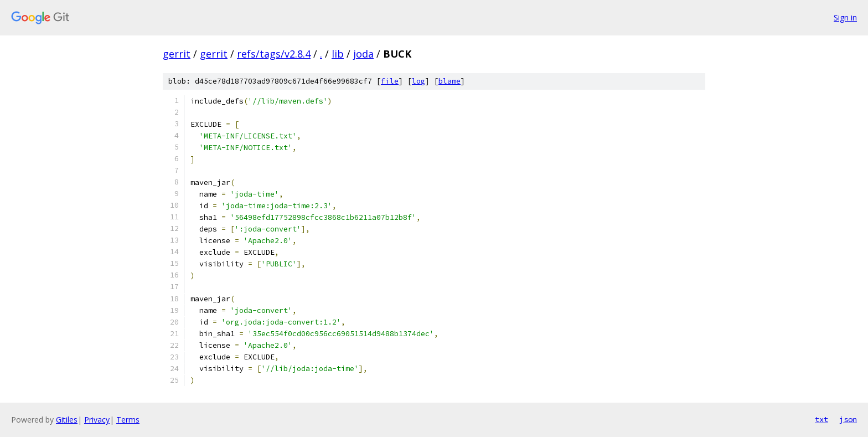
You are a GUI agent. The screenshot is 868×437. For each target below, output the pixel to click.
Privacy (97, 420)
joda (363, 54)
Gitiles (67, 420)
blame (449, 81)
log (418, 81)
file (390, 81)
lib (338, 54)
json (848, 419)
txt (821, 419)
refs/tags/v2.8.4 (274, 54)
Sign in (845, 17)
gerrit (177, 54)
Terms (128, 420)
